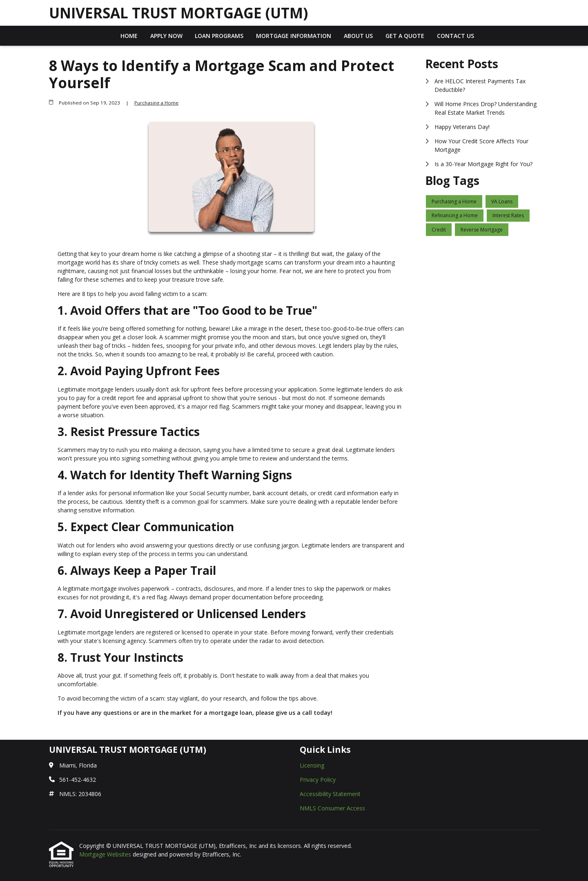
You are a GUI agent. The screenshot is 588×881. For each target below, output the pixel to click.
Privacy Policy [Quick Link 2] (318, 780)
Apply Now (166, 36)
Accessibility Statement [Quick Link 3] (330, 794)
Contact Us (455, 36)
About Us (358, 36)
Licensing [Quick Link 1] (312, 765)
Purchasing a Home (156, 103)
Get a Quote (405, 36)
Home (129, 36)
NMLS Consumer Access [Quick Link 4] (332, 808)
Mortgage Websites (106, 854)
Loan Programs (219, 36)
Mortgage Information (294, 36)
